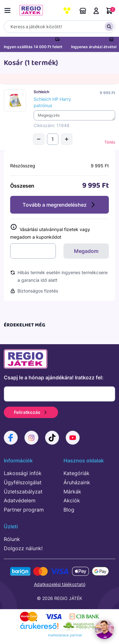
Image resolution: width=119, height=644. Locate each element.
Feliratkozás (31, 412)
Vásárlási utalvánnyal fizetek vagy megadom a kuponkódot (50, 232)
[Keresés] (60, 27)
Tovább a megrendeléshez (60, 205)
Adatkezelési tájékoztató (60, 584)
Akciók (72, 500)
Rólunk (12, 539)
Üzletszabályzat (23, 492)
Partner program (24, 510)
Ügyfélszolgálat (23, 482)
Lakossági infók (23, 473)
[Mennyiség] (53, 139)
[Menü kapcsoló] (9, 9)
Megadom (86, 251)
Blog (69, 510)
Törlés (110, 142)
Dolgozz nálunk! (23, 548)
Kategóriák (76, 473)
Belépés (96, 11)
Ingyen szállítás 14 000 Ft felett (33, 47)
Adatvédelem (20, 500)
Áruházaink (83, 11)
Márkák (72, 492)
